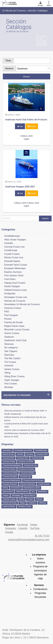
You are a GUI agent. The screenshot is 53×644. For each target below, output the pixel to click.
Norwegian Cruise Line (16, 297)
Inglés (26, 139)
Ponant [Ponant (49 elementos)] (30, 499)
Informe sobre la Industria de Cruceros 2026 (24, 430)
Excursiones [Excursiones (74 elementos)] (16, 488)
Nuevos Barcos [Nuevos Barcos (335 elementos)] (29, 495)
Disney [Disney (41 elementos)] (5, 488)
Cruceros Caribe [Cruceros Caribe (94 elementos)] (9, 462)
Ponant (8, 319)
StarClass (9, 355)
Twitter (34, 525)
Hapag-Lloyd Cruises (15, 283)
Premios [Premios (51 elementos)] (39, 499)
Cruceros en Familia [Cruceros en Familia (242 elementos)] (26, 469)
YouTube (35, 528)
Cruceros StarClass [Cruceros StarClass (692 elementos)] (28, 484)
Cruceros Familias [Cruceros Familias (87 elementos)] (27, 473)
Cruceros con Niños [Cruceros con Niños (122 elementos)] (26, 462)
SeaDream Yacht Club (15, 340)
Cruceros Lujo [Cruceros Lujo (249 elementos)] (25, 477)
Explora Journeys (13, 272)
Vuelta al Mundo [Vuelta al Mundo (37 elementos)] (9, 507)
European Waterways (15, 268)
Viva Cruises (11, 384)
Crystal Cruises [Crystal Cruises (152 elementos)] (44, 484)
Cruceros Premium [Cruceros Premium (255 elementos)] (10, 484)
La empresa (39, 555)
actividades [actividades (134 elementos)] (7, 450)
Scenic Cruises (12, 333)
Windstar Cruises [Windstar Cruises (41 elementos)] (25, 507)
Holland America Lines (15, 290)
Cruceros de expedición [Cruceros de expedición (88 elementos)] (12, 465)
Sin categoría (11, 348)
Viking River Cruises (14, 376)
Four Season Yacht (14, 275)
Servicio (39, 585)
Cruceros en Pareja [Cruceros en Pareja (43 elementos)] (10, 473)
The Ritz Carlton (12, 358)
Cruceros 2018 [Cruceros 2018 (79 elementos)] (37, 458)
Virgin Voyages (12, 380)
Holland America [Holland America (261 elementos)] (22, 492)
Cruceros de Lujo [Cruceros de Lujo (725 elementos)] (30, 465)
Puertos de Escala (13, 322)
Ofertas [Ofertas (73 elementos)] (21, 499)
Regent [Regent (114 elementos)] (23, 503)
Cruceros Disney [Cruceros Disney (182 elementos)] (9, 469)
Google (9, 532)
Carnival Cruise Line (14, 247)
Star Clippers (11, 351)
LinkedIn (23, 528)
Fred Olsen (10, 279)
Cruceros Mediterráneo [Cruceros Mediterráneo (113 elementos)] (12, 480)
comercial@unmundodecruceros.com (29, 540)
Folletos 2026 (26, 136)
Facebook (22, 525)
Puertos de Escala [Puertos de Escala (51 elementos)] (10, 503)
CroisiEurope (11, 250)
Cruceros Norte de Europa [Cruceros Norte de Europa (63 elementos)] (33, 480)
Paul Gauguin (11, 315)
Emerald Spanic (12, 261)
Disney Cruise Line (14, 257)
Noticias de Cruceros (15, 301)
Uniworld (9, 366)
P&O (7, 312)
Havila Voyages (12, 286)
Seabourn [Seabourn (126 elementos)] (32, 503)
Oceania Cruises (13, 308)
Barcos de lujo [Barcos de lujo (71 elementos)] (8, 454)
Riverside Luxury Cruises (17, 330)
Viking (7, 373)
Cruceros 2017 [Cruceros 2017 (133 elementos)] (23, 458)
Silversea (9, 344)
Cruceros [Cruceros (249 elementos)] (30, 454)
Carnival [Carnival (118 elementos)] (20, 454)
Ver (20, 126)
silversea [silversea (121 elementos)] (42, 503)
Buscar (26, 77)
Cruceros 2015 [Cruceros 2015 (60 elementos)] (42, 454)
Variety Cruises (12, 369)
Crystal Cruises (12, 254)
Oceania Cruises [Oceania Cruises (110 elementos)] (9, 499)
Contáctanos (40, 589)
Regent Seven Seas (14, 326)
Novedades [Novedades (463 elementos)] (16, 495)
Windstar (9, 387)
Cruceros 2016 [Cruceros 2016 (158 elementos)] (8, 458)
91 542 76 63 (42, 536)
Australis (9, 243)
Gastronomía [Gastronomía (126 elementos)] (8, 492)
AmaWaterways (12, 236)
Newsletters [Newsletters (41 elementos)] (43, 492)
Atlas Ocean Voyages (15, 240)
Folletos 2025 (20, 203)
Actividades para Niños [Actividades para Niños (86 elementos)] (23, 450)
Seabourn (9, 337)
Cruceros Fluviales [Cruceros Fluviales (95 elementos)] (10, 477)
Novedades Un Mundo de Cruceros (22, 304)
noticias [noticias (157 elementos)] (6, 495)
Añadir (32, 126)
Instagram (11, 528)
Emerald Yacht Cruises (16, 265)
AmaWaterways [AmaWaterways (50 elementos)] (41, 450)
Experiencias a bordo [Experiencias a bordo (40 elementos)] (32, 488)
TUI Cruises (10, 362)
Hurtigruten (10, 294)
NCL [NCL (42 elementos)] (33, 492)
